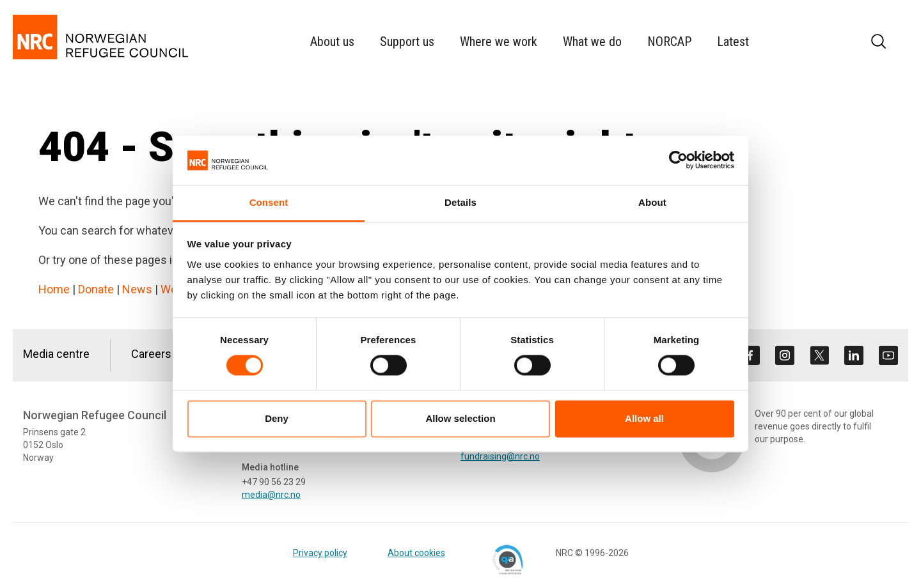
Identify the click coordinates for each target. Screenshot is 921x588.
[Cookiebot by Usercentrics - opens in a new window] (678, 160)
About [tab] (652, 202)
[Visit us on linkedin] (854, 355)
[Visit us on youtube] (888, 355)
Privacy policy (320, 553)
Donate (96, 289)
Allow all (644, 418)
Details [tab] (460, 202)
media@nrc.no (271, 495)
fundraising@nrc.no (500, 456)
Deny (277, 418)
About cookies (416, 553)
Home (54, 289)
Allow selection (460, 418)
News (137, 289)
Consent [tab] (269, 202)
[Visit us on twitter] (819, 355)
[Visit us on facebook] (750, 355)
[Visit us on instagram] (785, 355)
